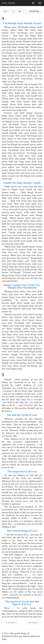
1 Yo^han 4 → (34, 623)
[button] (6, 11)
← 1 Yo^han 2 (10, 623)
